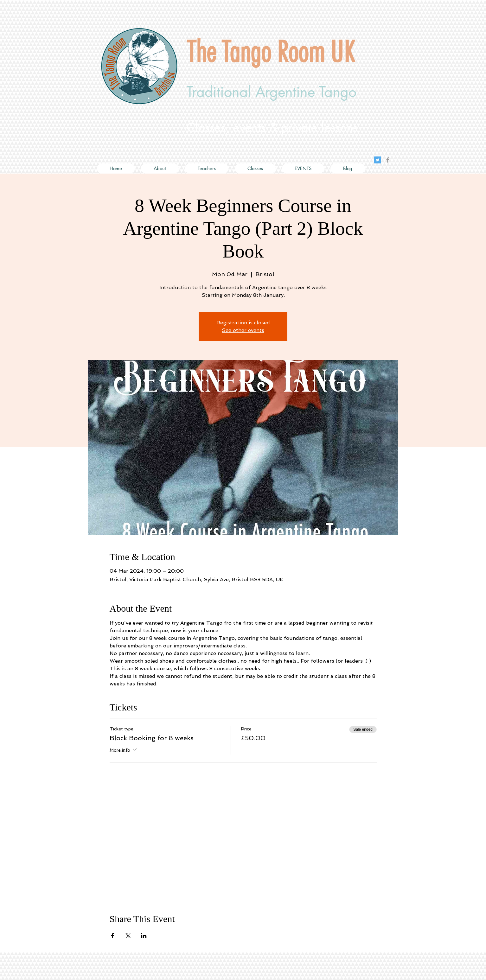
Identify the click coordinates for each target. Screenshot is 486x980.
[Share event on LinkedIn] (144, 936)
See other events (243, 330)
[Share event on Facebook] (113, 936)
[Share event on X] (128, 936)
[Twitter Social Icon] (378, 160)
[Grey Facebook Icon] (388, 160)
